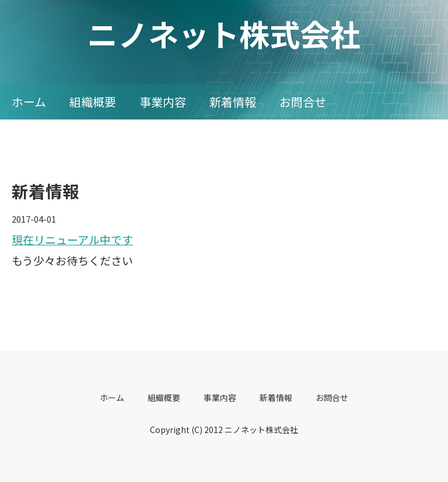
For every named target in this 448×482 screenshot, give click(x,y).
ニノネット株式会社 (224, 34)
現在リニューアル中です (72, 239)
